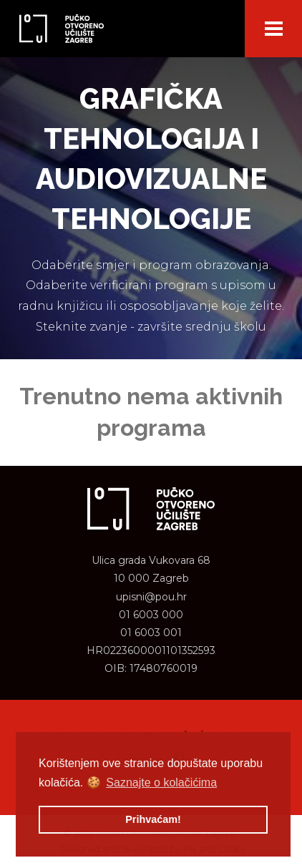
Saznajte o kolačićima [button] (161, 782)
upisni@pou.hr (151, 597)
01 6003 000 (151, 615)
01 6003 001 (151, 633)
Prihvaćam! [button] (153, 819)
